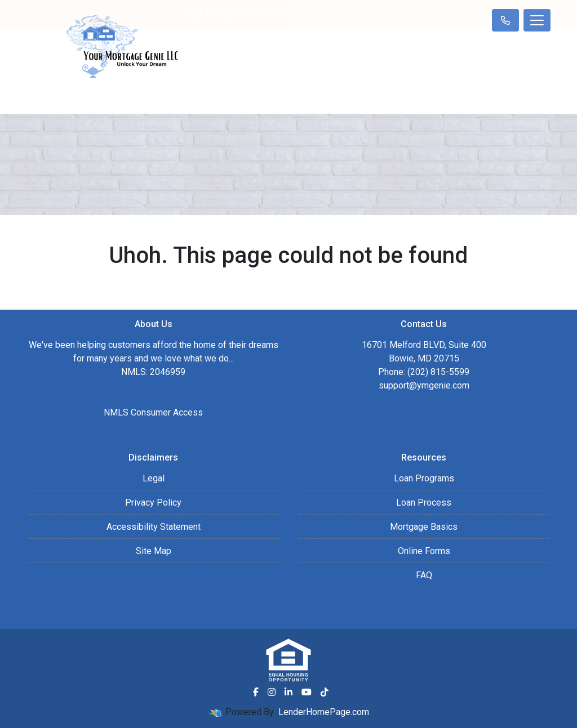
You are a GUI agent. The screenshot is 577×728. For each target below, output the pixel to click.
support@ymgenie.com (424, 385)
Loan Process (424, 503)
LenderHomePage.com (324, 712)
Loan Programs (424, 478)
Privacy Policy (153, 503)
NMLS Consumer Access (153, 412)
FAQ (424, 575)
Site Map (154, 551)
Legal (154, 478)
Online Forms (424, 551)
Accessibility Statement (154, 527)
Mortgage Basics (424, 527)
